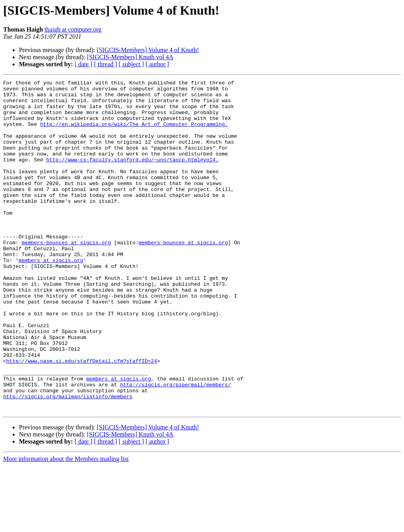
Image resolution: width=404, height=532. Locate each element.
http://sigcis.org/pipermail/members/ (175, 446)
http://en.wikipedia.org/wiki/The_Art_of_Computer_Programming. (134, 133)
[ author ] (157, 64)
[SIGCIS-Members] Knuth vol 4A (130, 57)
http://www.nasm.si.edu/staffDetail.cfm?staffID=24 (82, 418)
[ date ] (83, 64)
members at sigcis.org (51, 297)
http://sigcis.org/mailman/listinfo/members (68, 460)
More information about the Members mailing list (66, 525)
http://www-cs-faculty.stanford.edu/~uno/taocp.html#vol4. (132, 176)
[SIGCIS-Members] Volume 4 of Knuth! (148, 50)
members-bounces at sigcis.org (66, 275)
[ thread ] (106, 64)
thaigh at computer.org (73, 29)
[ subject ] (131, 64)
